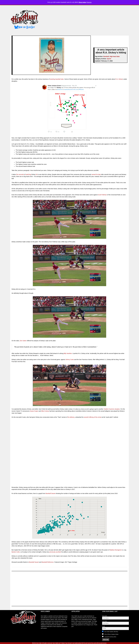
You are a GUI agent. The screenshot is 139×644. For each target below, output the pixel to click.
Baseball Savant (51, 493)
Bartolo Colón (16, 552)
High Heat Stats (115, 56)
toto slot (12, 629)
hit (37, 174)
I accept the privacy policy (110, 637)
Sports (109, 59)
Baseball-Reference (48, 562)
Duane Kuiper (34, 411)
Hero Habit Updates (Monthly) (110, 631)
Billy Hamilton (68, 353)
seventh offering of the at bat (92, 417)
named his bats (96, 174)
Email (103, 626)
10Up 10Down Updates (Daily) (110, 634)
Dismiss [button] (89, 2)
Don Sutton (23, 341)
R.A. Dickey (119, 79)
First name (105, 616)
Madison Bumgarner (116, 550)
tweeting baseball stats (57, 79)
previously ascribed (55, 552)
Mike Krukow (45, 411)
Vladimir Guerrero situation (112, 409)
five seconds (20, 174)
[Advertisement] (85, 20)
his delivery (71, 417)
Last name (105, 621)
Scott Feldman (102, 195)
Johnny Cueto (70, 360)
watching (28, 174)
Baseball (106, 56)
